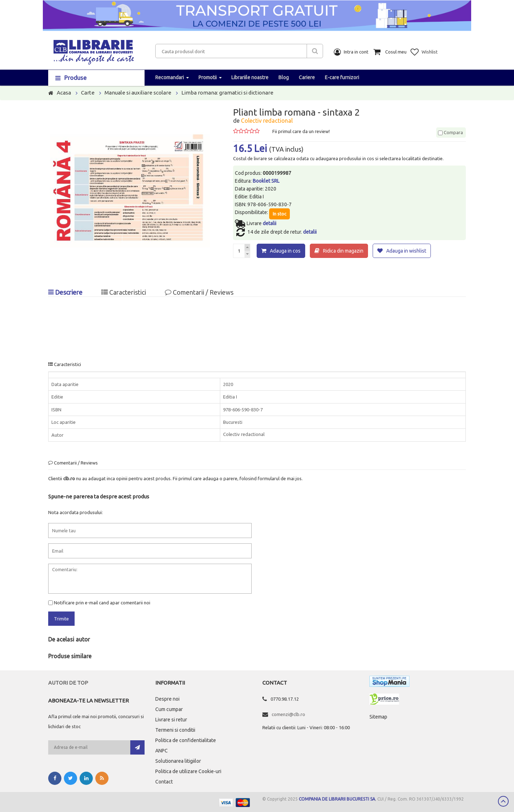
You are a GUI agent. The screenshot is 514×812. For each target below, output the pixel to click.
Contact (164, 782)
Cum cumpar (169, 709)
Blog (284, 77)
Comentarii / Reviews (199, 292)
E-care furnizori (342, 77)
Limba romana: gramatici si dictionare (227, 93)
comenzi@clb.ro (288, 714)
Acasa (64, 93)
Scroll (503, 801)
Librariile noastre (250, 77)
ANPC (162, 751)
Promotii (208, 77)
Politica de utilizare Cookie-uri (188, 771)
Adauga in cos (285, 251)
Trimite (61, 619)
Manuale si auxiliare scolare (138, 93)
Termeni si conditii (175, 730)
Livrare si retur (171, 720)
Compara (450, 132)
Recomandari (170, 77)
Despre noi (167, 699)
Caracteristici (124, 292)
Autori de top (68, 683)
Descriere (65, 292)
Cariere (307, 77)
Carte (88, 93)
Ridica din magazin (343, 251)
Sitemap (378, 717)
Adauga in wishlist (406, 251)
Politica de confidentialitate (186, 740)
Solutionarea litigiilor (178, 761)
